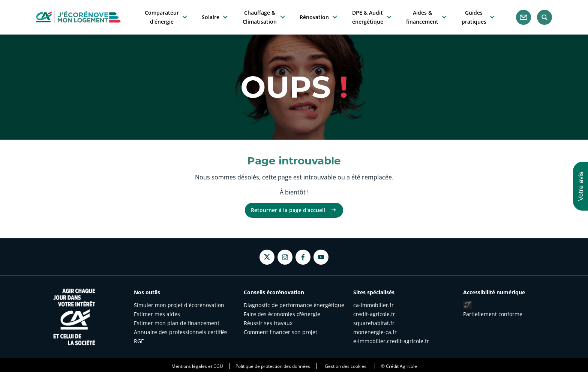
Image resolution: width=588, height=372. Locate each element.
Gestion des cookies (346, 366)
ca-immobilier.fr (373, 305)
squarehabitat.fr (374, 323)
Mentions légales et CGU (197, 366)
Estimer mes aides (157, 314)
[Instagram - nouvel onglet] (285, 257)
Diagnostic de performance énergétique (294, 305)
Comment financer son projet (280, 332)
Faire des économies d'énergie (282, 314)
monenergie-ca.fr (375, 332)
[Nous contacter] (523, 17)
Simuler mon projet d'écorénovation (179, 305)
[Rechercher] (544, 17)
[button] (580, 186)
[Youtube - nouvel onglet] (321, 257)
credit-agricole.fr (374, 314)
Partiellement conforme (493, 314)
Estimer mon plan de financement (177, 323)
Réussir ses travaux (268, 323)
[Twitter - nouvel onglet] (267, 257)
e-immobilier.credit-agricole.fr (391, 341)
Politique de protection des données (273, 366)
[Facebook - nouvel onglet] (303, 257)
